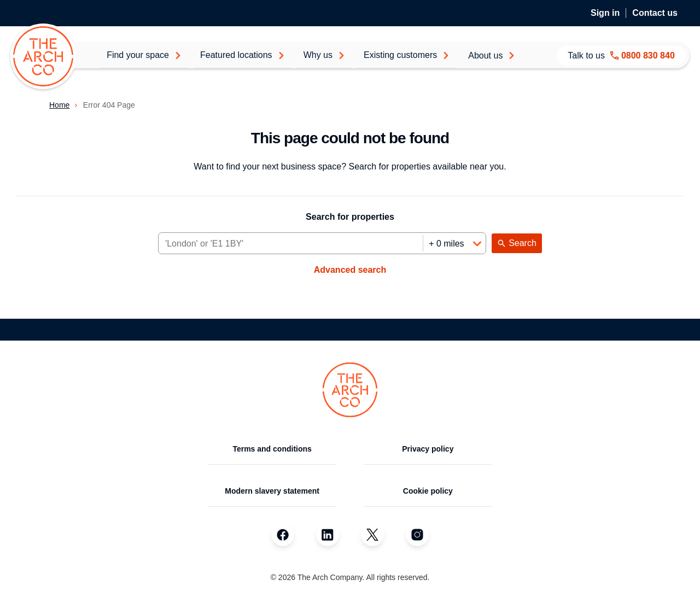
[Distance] (454, 244)
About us (492, 55)
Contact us (655, 13)
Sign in (605, 13)
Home (59, 105)
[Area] (291, 244)
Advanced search (350, 270)
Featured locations (243, 55)
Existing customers (407, 55)
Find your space (144, 55)
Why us (324, 55)
